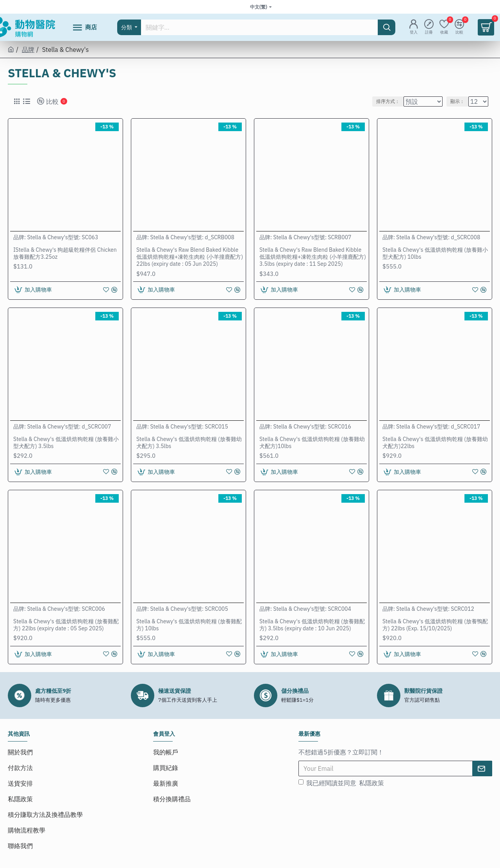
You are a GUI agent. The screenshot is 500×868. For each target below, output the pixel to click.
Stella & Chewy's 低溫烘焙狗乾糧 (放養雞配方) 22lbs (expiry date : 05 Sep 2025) (66, 625)
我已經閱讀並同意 (342, 783)
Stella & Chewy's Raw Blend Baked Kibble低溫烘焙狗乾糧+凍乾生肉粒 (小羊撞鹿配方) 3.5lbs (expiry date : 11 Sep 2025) (313, 257)
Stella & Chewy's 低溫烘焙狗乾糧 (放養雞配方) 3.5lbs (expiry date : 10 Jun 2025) (312, 625)
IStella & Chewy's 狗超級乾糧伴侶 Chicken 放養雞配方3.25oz (65, 253)
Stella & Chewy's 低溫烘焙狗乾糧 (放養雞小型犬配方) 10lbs (435, 253)
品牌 (28, 50)
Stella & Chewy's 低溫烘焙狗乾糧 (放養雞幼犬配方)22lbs (435, 443)
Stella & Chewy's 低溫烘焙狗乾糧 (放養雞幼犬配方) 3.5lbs (189, 443)
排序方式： (388, 101)
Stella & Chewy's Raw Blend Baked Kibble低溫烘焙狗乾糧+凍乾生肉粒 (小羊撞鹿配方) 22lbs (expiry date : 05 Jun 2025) (190, 257)
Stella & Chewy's (47, 237)
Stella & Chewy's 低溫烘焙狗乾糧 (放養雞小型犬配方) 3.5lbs (66, 443)
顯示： (460, 101)
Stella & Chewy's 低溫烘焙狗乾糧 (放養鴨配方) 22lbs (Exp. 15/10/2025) (435, 625)
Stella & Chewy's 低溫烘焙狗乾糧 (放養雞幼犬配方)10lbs (312, 443)
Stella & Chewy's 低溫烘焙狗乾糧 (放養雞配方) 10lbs (189, 625)
